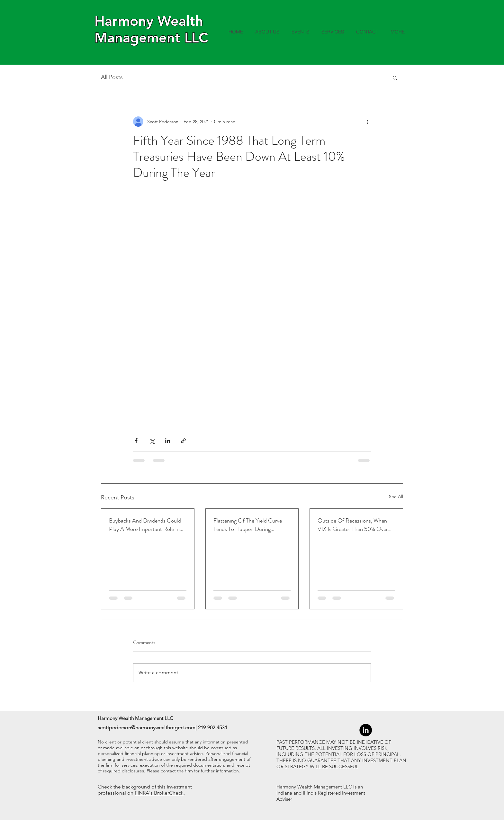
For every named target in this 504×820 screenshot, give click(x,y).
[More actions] (367, 122)
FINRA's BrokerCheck (159, 793)
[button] (395, 77)
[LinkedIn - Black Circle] (366, 730)
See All (396, 497)
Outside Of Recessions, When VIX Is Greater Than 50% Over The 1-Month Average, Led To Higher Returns (353, 525)
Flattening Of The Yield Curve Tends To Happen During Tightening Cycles (248, 525)
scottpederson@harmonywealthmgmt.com (147, 728)
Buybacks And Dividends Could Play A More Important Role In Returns (145, 525)
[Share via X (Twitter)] (152, 441)
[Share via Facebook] (136, 441)
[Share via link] (183, 441)
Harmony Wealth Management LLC (151, 29)
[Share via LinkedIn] (168, 441)
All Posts (112, 77)
